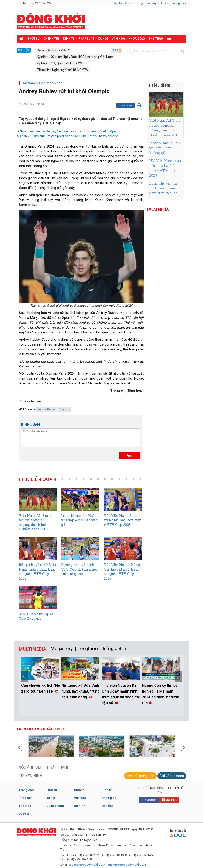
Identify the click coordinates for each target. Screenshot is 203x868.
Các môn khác (51, 83)
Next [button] (178, 676)
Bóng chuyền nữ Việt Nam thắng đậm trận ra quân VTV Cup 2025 (164, 190)
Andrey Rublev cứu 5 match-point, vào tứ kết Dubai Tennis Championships (69, 136)
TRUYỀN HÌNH (30, 776)
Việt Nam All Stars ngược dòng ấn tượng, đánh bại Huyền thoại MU (165, 128)
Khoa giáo (137, 39)
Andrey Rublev (47, 409)
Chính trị (51, 39)
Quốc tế (24, 814)
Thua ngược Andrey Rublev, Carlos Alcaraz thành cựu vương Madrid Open (68, 131)
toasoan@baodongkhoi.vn (87, 865)
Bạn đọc (108, 806)
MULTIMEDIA (33, 649)
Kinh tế (69, 39)
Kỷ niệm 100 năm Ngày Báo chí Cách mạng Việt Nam (75, 57)
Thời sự (34, 39)
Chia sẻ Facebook (125, 105)
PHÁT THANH (58, 767)
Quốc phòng (55, 806)
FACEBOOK (149, 800)
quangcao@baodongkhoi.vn (127, 865)
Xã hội (103, 39)
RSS (117, 50)
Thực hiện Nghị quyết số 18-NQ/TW (63, 70)
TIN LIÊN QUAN (39, 479)
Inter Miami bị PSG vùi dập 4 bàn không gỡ (165, 148)
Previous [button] (25, 676)
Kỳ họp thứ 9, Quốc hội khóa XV (60, 63)
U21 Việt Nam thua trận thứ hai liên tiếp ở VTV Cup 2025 (165, 168)
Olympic (64, 409)
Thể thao (156, 39)
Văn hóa (118, 39)
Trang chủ (26, 790)
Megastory (62, 649)
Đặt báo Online (124, 3)
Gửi (130, 455)
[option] (41, 676)
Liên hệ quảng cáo (173, 3)
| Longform (86, 649)
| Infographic (113, 649)
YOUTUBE (169, 800)
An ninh (80, 806)
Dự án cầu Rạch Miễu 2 (54, 50)
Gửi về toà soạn (172, 776)
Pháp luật (86, 39)
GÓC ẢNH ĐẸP (31, 767)
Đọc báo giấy (147, 3)
